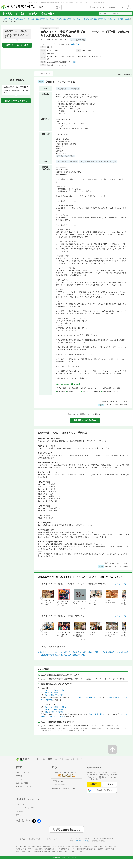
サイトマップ (53, 839)
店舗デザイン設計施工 (71, 847)
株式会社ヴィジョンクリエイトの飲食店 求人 (54, 652)
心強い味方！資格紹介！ (60, 785)
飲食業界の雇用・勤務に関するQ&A (63, 788)
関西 (10, 19)
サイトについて (22, 804)
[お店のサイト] (76, 44)
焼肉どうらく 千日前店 (116, 19)
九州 (61, 759)
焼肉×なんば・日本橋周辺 (54, 709)
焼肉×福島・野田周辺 (52, 693)
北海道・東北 (70, 759)
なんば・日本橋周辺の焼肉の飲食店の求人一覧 (91, 19)
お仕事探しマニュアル (59, 781)
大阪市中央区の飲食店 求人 (105, 652)
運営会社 (19, 815)
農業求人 (48, 851)
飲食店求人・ (94, 847)
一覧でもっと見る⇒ (121, 584)
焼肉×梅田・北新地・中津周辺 (56, 690)
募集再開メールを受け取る (17, 45)
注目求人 (33, 14)
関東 (44, 759)
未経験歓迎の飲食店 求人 (49, 655)
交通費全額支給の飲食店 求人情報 (73, 655)
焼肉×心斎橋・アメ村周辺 (54, 695)
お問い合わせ (21, 811)
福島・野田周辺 (115, 697)
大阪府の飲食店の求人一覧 (40, 19)
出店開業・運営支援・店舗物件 (44, 847)
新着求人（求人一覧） (24, 772)
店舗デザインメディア (31, 851)
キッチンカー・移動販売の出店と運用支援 (83, 849)
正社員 (128, 19)
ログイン (110, 784)
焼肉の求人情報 (122, 652)
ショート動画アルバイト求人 (69, 851)
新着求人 (7, 14)
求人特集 (20, 14)
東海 (56, 759)
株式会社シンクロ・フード (81, 841)
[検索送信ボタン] (130, 14)
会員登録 (94, 784)
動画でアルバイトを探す (24, 787)
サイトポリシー (22, 839)
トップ (5, 19)
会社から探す (48, 14)
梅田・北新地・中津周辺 (88, 697)
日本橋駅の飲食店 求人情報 (83, 652)
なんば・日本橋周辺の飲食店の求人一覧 (62, 19)
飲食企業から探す (22, 783)
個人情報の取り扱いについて (38, 839)
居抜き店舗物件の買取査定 (51, 849)
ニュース (19, 808)
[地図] (74, 62)
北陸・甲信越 (81, 759)
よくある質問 (29, 808)
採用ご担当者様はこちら (68, 829)
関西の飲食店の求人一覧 (22, 19)
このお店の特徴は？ (43, 74)
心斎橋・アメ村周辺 (57, 717)
